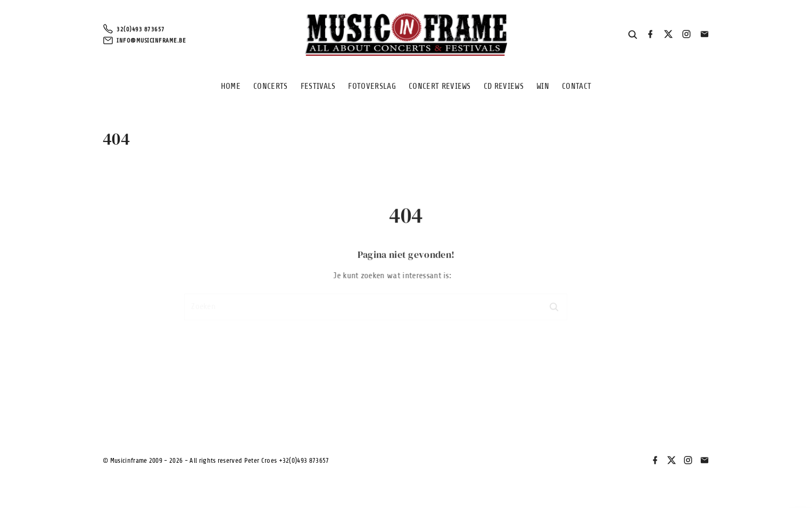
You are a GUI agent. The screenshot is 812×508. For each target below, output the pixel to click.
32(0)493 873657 (141, 29)
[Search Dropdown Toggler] (633, 35)
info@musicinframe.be (151, 40)
